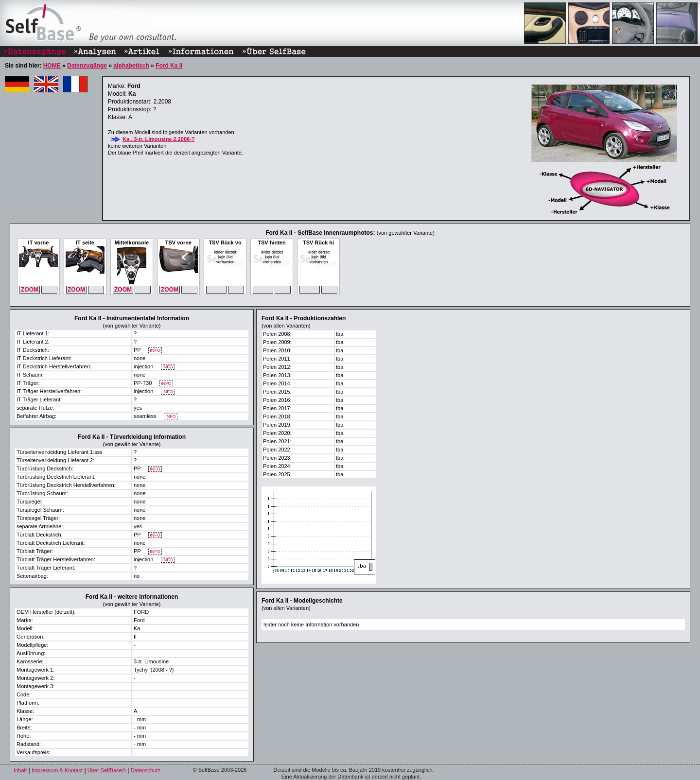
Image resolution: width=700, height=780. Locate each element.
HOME (52, 66)
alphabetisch (131, 66)
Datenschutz (146, 770)
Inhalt (20, 770)
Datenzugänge (87, 66)
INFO (155, 351)
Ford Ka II (169, 66)
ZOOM (30, 290)
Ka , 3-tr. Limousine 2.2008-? (159, 139)
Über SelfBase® (107, 770)
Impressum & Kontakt (57, 770)
